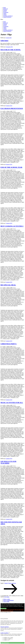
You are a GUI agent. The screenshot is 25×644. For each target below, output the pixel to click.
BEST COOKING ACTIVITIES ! (12, 226)
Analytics (7, 627)
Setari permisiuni (10, 610)
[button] (12, 19)
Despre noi (6, 9)
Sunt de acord (3, 608)
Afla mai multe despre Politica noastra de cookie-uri (12, 610)
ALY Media (7, 597)
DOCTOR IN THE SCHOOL (11, 50)
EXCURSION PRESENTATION (12, 108)
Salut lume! (4, 41)
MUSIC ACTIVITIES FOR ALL (12, 403)
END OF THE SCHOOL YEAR (11, 167)
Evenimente (6, 12)
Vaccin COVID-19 (7, 17)
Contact (5, 15)
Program (5, 10)
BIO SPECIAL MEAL (8, 285)
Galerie (5, 14)
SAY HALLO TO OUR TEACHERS (8, 462)
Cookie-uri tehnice (5, 633)
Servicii (5, 11)
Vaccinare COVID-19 (8, 16)
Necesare (3, 627)
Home (4, 8)
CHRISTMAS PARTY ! (9, 344)
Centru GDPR (4, 610)
